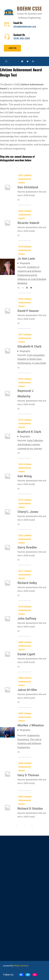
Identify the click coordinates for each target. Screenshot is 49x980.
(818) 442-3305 (22, 38)
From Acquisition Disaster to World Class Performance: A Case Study (32, 359)
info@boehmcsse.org (25, 26)
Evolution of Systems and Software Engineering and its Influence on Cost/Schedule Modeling (32, 275)
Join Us (12, 48)
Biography (25, 263)
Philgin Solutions (21, 966)
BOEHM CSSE (29, 8)
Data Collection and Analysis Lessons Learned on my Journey (30, 445)
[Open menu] (6, 61)
